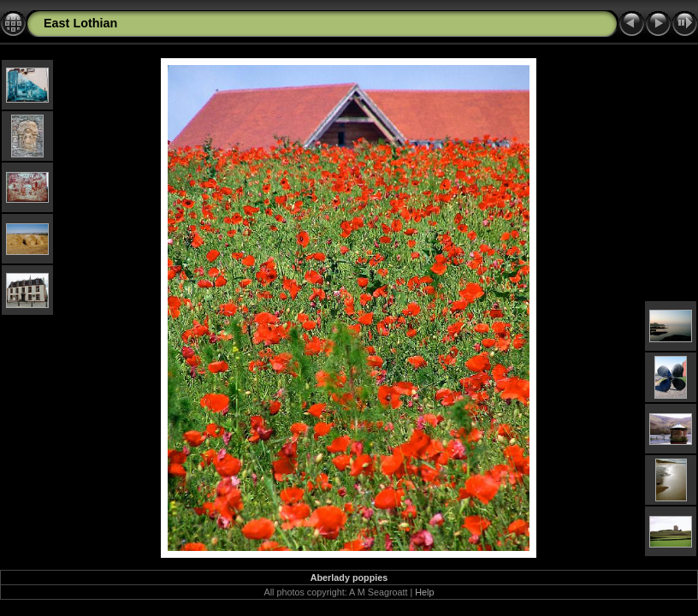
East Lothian (80, 23)
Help (424, 592)
